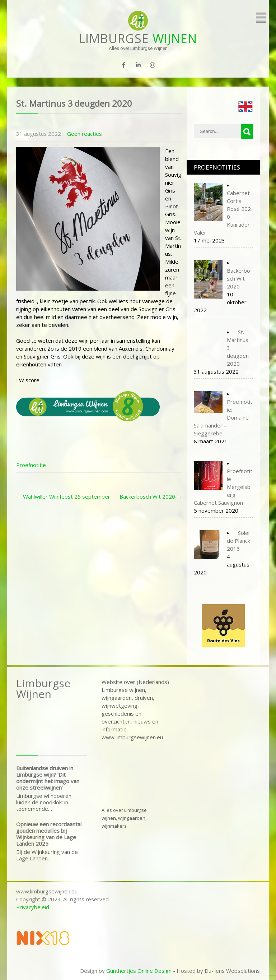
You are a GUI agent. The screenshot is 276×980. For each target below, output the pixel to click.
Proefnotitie (31, 465)
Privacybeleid (33, 907)
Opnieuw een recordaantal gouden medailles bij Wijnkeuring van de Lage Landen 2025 (49, 834)
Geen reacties (85, 134)
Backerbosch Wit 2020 (151, 496)
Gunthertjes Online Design (139, 971)
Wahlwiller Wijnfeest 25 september (63, 496)
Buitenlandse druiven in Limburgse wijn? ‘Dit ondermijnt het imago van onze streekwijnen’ (48, 778)
